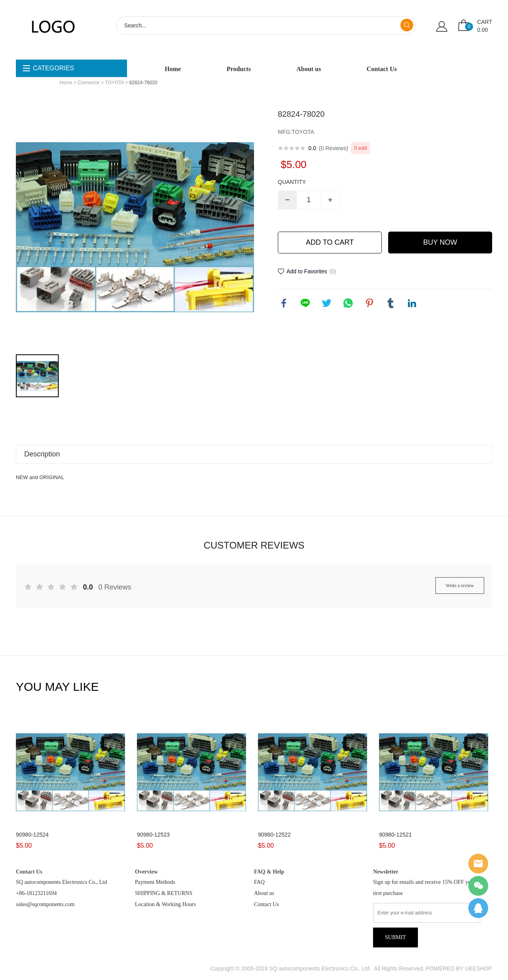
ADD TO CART (330, 242)
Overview (146, 872)
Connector (89, 83)
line (305, 303)
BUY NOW (440, 242)
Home (173, 69)
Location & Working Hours (165, 904)
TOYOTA (115, 83)
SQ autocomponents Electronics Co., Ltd (61, 882)
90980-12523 (153, 835)
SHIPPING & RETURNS (164, 893)
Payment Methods (155, 882)
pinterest (369, 303)
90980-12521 (395, 835)
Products (239, 69)
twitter (327, 303)
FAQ (259, 882)
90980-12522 (274, 835)
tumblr (391, 303)
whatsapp (348, 303)
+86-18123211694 (36, 893)
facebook (284, 303)
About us (309, 69)
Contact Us (382, 69)
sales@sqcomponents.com (45, 904)
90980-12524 (32, 835)
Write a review (460, 586)
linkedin (412, 303)
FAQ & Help (269, 872)
